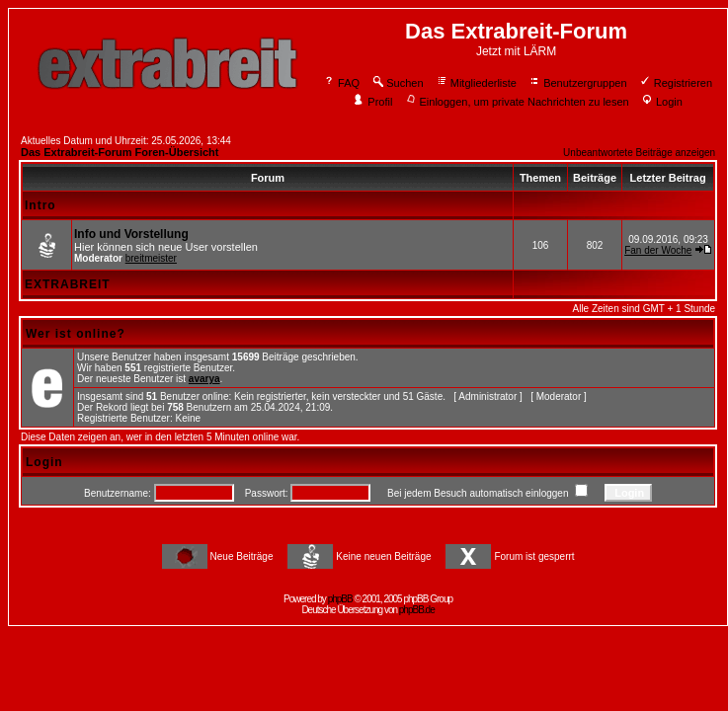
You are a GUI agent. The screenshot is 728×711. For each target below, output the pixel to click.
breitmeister (151, 258)
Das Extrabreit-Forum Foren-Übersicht (120, 152)
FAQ (341, 83)
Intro (40, 205)
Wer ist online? (76, 334)
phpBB (340, 599)
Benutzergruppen (577, 83)
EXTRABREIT (68, 284)
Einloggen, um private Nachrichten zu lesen (517, 102)
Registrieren (676, 83)
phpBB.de (417, 610)
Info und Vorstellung (131, 234)
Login (662, 102)
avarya (204, 379)
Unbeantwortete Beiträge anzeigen (639, 153)
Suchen (397, 83)
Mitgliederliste (476, 83)
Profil (372, 102)
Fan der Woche (658, 250)
